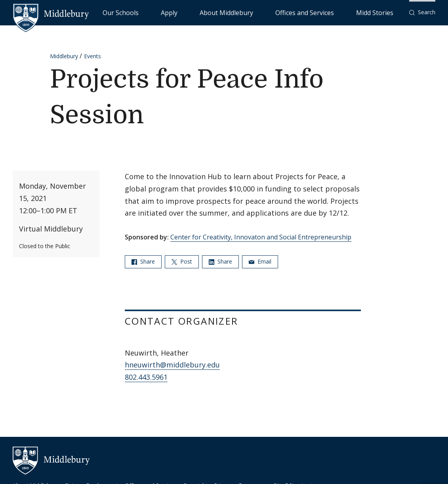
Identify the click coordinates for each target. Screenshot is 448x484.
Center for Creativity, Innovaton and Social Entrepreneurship (261, 237)
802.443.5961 (146, 377)
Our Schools (202, 12)
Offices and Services (332, 12)
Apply (234, 12)
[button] (422, 12)
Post (182, 261)
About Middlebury (274, 12)
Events (92, 56)
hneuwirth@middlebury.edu (172, 365)
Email (260, 261)
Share (143, 261)
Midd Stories (383, 12)
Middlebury (64, 56)
